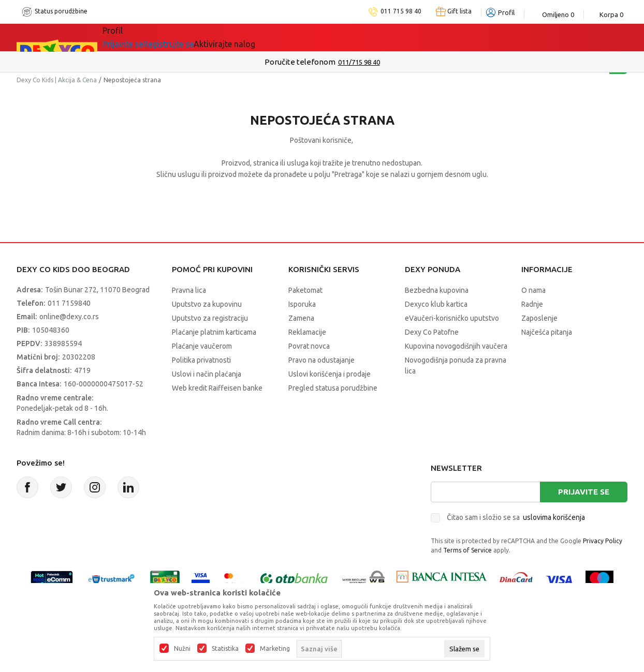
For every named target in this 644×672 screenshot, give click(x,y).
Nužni (182, 649)
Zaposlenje (539, 318)
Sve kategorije (138, 37)
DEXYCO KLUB (246, 37)
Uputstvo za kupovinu (207, 304)
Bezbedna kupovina (437, 290)
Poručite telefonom (300, 62)
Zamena (301, 318)
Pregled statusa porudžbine (333, 388)
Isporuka (302, 304)
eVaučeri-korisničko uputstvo (452, 318)
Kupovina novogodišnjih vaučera (456, 346)
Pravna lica (189, 290)
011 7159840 (69, 303)
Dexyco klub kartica (436, 304)
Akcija (192, 37)
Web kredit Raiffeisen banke (217, 388)
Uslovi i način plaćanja (207, 374)
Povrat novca (309, 346)
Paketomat (305, 290)
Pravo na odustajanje (321, 360)
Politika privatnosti (201, 360)
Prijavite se (584, 492)
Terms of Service (467, 550)
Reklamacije (307, 332)
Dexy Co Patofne (432, 332)
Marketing (275, 649)
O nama (533, 290)
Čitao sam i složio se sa (516, 517)
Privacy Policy (603, 541)
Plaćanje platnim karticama (214, 332)
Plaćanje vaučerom (202, 346)
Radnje (532, 304)
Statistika (225, 649)
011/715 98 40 (359, 62)
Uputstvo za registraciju (210, 318)
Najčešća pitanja (547, 332)
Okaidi (306, 37)
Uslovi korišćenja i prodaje (330, 374)
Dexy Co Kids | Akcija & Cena (57, 80)
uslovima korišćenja (554, 517)
